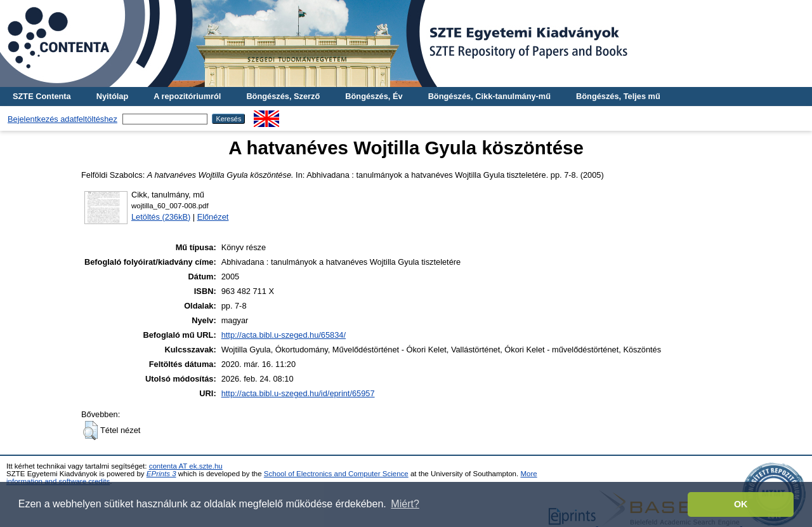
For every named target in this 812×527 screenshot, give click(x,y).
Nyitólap (112, 96)
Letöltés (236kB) (161, 217)
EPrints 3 (161, 474)
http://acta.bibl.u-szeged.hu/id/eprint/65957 (298, 393)
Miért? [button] (405, 504)
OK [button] (741, 504)
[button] (90, 430)
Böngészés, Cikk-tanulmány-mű (489, 96)
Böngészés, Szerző (283, 96)
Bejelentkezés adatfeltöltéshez (62, 119)
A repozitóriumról (187, 96)
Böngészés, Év (374, 96)
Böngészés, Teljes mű (618, 96)
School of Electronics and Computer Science (336, 474)
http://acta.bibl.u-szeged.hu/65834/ (284, 335)
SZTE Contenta (42, 96)
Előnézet (213, 217)
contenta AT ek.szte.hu (186, 466)
